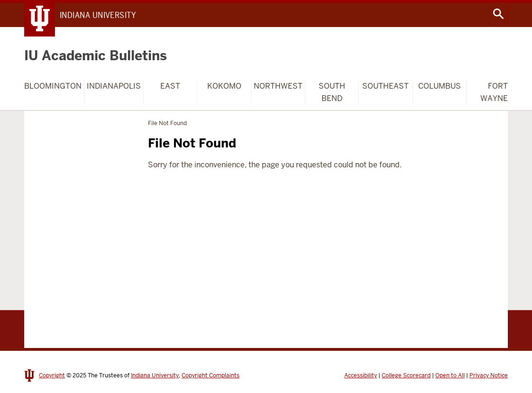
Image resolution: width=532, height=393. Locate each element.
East (170, 86)
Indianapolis (114, 86)
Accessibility (361, 375)
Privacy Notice (489, 375)
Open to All (450, 375)
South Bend (332, 92)
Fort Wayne (494, 92)
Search (498, 14)
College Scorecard (406, 375)
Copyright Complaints (211, 375)
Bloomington (53, 86)
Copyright (52, 375)
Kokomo (224, 86)
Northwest (278, 86)
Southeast (385, 86)
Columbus (440, 86)
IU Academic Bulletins (96, 55)
